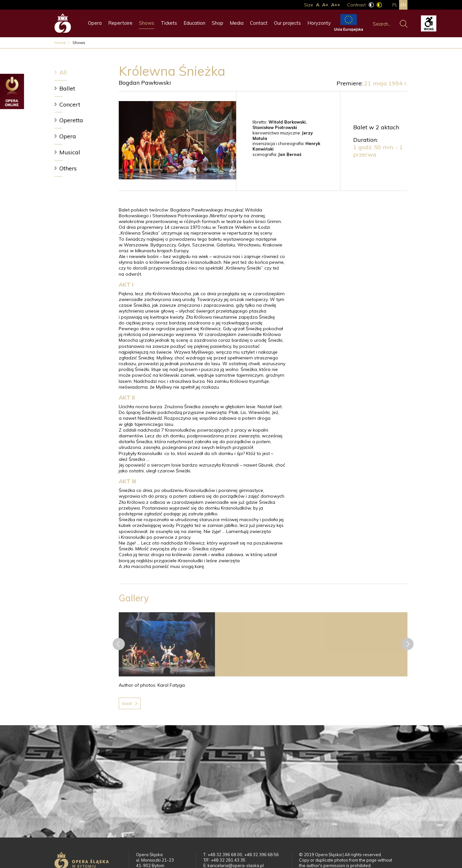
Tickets (169, 23)
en (403, 5)
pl (395, 5)
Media (237, 23)
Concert (70, 104)
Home (60, 43)
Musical (70, 152)
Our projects (287, 23)
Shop (218, 23)
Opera (95, 23)
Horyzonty (319, 23)
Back (127, 703)
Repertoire (120, 23)
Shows (147, 23)
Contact (259, 23)
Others (68, 168)
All (63, 72)
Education (194, 23)
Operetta (71, 120)
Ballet (67, 88)
